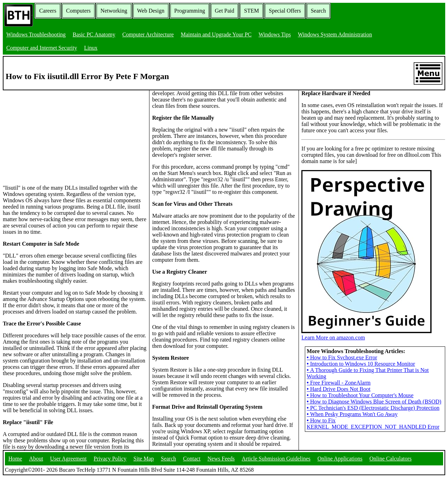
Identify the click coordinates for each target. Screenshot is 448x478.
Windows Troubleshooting (36, 34)
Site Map (143, 459)
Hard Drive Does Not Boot (338, 389)
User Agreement (68, 459)
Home (15, 459)
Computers (78, 11)
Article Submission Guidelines (276, 459)
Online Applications (340, 459)
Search (318, 11)
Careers (48, 11)
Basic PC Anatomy (94, 34)
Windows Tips (275, 34)
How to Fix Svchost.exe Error (342, 357)
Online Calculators (390, 459)
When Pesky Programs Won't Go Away (352, 414)
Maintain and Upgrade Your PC (216, 34)
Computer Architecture (148, 34)
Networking (114, 11)
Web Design (151, 11)
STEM (251, 11)
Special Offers (285, 11)
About (36, 459)
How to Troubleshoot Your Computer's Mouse (360, 395)
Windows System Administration (335, 34)
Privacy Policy (110, 459)
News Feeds (221, 459)
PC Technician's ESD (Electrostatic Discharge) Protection (373, 408)
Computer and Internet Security (42, 48)
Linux (91, 48)
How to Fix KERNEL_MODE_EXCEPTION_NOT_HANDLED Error (373, 424)
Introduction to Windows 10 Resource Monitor (361, 364)
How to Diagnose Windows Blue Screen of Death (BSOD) (374, 402)
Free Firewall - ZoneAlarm (338, 383)
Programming (190, 11)
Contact (192, 459)
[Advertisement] (55, 134)
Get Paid (225, 11)
